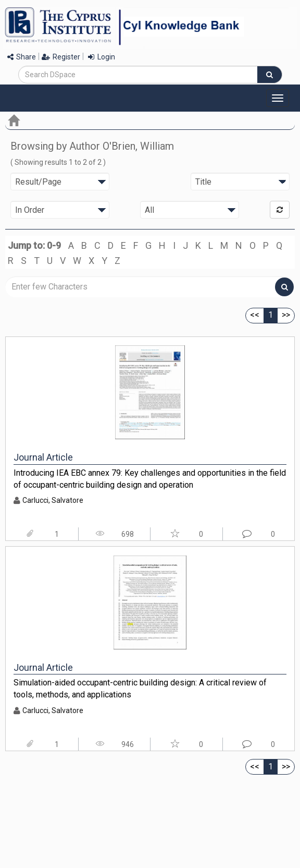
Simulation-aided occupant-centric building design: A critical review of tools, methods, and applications (140, 689)
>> (286, 315)
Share (22, 57)
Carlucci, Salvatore (53, 500)
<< (255, 315)
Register (61, 57)
